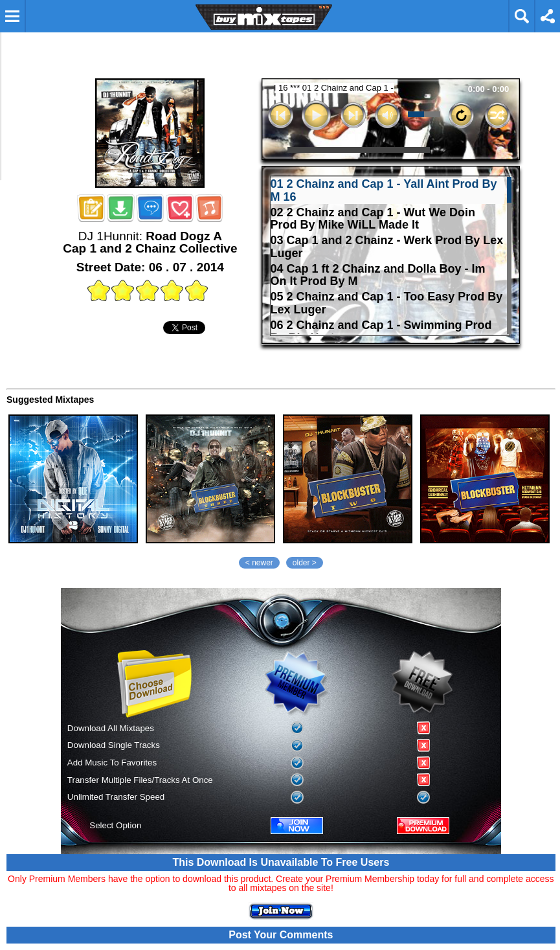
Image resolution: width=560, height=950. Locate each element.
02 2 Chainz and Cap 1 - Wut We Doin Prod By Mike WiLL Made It (373, 219)
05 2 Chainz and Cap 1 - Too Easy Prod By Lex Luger (387, 303)
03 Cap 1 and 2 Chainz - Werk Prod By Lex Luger (387, 247)
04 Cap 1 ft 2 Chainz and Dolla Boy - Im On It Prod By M (378, 276)
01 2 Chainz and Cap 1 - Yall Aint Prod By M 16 (384, 191)
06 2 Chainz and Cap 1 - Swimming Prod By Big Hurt (381, 332)
